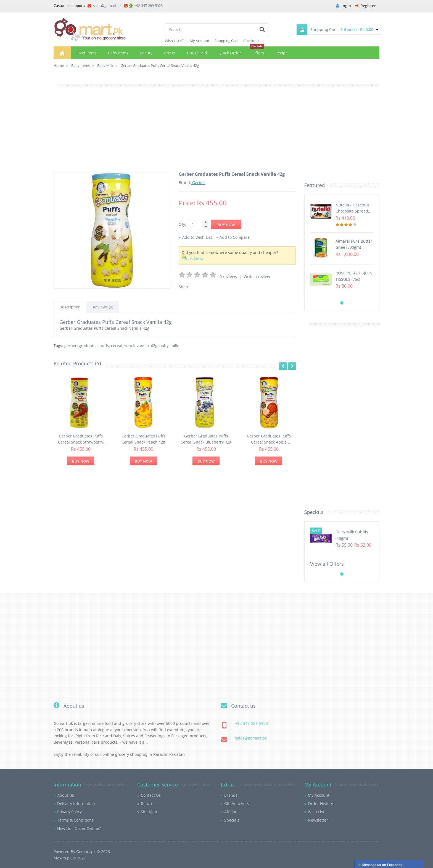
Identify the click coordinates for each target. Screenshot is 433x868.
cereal (117, 346)
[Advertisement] (216, 133)
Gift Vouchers (237, 803)
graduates (88, 346)
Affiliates (232, 812)
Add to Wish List (197, 237)
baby (164, 346)
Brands (231, 795)
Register (366, 6)
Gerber (198, 183)
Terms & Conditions (75, 820)
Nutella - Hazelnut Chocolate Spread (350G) (352, 211)
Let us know (193, 259)
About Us (66, 795)
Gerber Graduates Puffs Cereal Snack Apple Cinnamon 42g (269, 442)
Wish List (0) (175, 41)
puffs (104, 346)
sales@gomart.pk (105, 6)
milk (174, 346)
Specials (232, 820)
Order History (320, 803)
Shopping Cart (226, 41)
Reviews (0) (103, 307)
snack (130, 346)
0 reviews (228, 276)
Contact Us (151, 795)
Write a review (257, 276)
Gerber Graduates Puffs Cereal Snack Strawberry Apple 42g (81, 442)
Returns (148, 803)
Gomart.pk (86, 852)
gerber (71, 346)
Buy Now (81, 461)
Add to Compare (235, 237)
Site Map (149, 812)
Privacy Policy (69, 812)
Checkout (251, 41)
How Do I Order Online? (79, 828)
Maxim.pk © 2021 (70, 858)
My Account (200, 41)
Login (343, 6)
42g (154, 346)
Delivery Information (76, 803)
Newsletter (318, 820)
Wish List (316, 812)
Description (70, 307)
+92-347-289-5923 (148, 6)
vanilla (143, 346)
